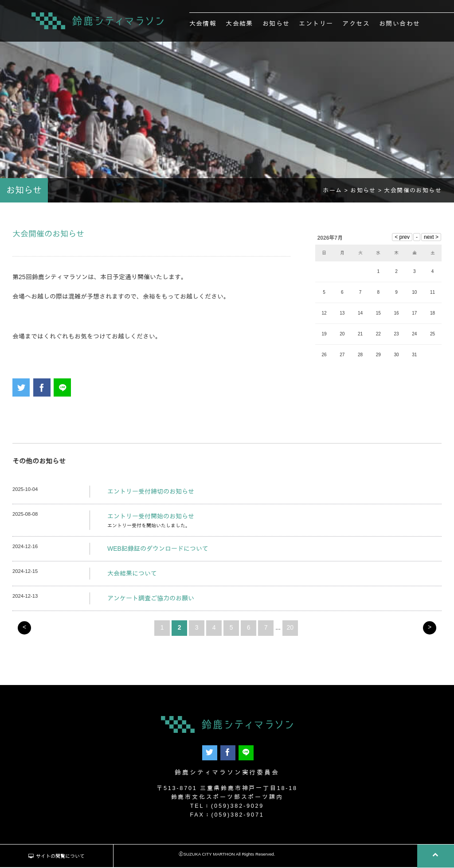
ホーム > (337, 192)
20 (290, 629)
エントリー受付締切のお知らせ (151, 493)
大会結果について (132, 575)
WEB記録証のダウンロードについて (158, 550)
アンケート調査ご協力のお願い (151, 599)
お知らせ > (367, 192)
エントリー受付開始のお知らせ (151, 518)
